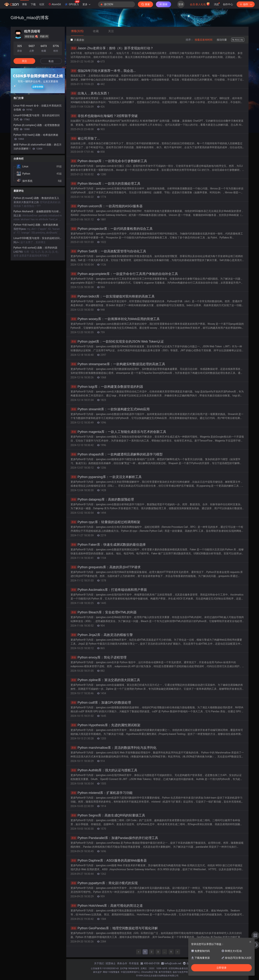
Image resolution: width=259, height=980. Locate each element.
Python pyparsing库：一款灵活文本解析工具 (106, 477)
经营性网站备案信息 (178, 968)
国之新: (18, 216)
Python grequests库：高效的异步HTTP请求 (106, 567)
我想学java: (20, 229)
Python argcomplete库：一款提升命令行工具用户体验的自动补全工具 (124, 274)
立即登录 (221, 968)
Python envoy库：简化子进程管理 (99, 657)
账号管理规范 (165, 972)
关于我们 (99, 963)
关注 (24, 61)
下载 (33, 4)
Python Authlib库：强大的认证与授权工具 (104, 770)
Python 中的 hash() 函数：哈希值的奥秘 (36, 137)
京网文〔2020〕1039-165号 (154, 968)
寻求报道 (134, 963)
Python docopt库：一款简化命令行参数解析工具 (109, 161)
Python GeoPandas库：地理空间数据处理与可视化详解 (114, 928)
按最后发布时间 (204, 40)
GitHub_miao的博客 (30, 18)
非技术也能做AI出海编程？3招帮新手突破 (104, 116)
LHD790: (19, 252)
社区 (42, 4)
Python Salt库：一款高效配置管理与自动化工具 (108, 251)
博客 (25, 4)
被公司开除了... (85, 138)
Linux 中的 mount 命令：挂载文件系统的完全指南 (38, 108)
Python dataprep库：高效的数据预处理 (102, 499)
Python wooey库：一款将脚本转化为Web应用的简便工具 (115, 319)
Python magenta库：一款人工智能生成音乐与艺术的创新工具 (118, 432)
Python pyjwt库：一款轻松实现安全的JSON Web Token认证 (117, 342)
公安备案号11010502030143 (105, 968)
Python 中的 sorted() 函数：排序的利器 (36, 248)
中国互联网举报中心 (130, 972)
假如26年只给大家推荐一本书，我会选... (103, 71)
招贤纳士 (111, 963)
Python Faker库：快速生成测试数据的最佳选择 (108, 545)
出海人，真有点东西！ (90, 93)
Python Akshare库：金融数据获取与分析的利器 (38, 211)
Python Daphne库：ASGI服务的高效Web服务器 (109, 861)
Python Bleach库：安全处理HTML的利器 (104, 612)
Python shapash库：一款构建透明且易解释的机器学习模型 (117, 454)
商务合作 (122, 963)
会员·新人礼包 (200, 4)
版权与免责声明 (180, 972)
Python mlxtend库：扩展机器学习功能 (102, 793)
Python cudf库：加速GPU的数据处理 (101, 703)
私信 (51, 61)
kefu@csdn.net (173, 963)
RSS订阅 (238, 40)
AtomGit (54, 4)
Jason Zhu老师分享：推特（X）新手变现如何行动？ (112, 48)
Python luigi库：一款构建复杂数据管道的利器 (107, 387)
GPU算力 (72, 3)
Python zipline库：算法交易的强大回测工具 (105, 680)
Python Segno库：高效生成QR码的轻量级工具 (108, 815)
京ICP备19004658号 (130, 968)
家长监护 (97, 972)
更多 (86, 4)
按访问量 (222, 40)
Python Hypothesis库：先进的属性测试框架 (105, 725)
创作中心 (228, 4)
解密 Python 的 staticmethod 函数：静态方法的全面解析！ (38, 147)
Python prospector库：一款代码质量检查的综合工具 (112, 229)
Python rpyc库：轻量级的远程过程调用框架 (105, 522)
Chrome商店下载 (149, 972)
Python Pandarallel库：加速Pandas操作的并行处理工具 (114, 838)
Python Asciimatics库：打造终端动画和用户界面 (109, 590)
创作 (246, 4)
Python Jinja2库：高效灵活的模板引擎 (102, 635)
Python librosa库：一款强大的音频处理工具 (105, 184)
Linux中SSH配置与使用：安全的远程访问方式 (37, 117)
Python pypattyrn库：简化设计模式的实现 (104, 883)
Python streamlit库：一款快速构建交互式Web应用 (110, 409)
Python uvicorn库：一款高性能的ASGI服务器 (107, 206)
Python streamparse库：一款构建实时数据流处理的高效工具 (118, 364)
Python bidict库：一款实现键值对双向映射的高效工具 (113, 296)
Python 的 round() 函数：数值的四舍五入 (36, 198)
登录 (181, 4)
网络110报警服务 (111, 972)
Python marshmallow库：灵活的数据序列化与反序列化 (114, 748)
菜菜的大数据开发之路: (27, 202)
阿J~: (17, 242)
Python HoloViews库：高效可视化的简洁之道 (107, 906)
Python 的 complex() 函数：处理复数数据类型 (37, 127)
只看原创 (77, 40)
